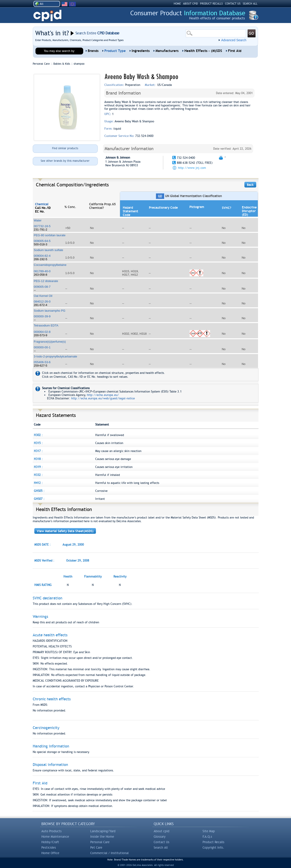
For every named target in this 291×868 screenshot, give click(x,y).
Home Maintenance (55, 837)
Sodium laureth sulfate (49, 250)
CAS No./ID (43, 208)
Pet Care (96, 847)
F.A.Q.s (207, 837)
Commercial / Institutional (109, 853)
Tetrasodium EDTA (46, 325)
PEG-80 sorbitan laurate (50, 235)
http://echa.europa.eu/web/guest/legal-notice (103, 398)
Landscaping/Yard (103, 831)
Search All (161, 847)
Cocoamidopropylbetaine (50, 265)
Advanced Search (234, 40)
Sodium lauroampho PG (50, 311)
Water (38, 220)
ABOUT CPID (190, 4)
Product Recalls (213, 842)
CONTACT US (233, 4)
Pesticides (49, 847)
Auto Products (51, 831)
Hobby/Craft (50, 842)
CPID (47, 16)
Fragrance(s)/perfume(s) (50, 342)
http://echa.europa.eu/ (103, 395)
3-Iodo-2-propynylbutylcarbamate (56, 356)
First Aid (235, 51)
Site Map (209, 831)
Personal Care (100, 842)
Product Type (115, 51)
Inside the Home (102, 837)
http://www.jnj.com (192, 168)
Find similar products (65, 148)
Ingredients (141, 51)
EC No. (40, 211)
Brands (93, 51)
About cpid (162, 831)
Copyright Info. (213, 847)
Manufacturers (167, 51)
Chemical (42, 204)
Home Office (50, 853)
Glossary (160, 837)
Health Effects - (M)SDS (203, 51)
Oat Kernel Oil (43, 296)
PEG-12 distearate (46, 281)
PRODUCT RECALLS (211, 4)
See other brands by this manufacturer (65, 161)
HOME (177, 4)
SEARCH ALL (250, 4)
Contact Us (162, 842)
